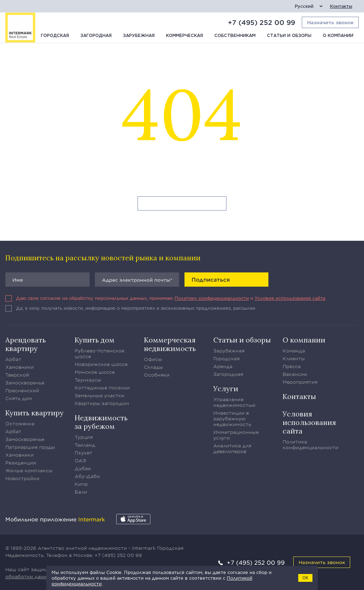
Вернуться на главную (182, 204)
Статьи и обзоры (289, 36)
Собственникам (235, 36)
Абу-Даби (87, 476)
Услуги (226, 389)
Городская (55, 36)
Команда (294, 351)
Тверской (17, 375)
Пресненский (22, 390)
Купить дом (95, 340)
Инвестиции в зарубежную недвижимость (232, 419)
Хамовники (20, 367)
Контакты (341, 6)
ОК (305, 578)
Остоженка (20, 424)
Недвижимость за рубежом (101, 422)
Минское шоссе (95, 372)
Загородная (96, 36)
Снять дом (19, 398)
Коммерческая (184, 36)
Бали (81, 492)
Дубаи (83, 468)
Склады (154, 367)
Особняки (157, 375)
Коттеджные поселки (102, 388)
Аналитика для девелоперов (232, 448)
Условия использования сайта (290, 298)
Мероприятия (300, 382)
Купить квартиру (34, 413)
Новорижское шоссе (101, 364)
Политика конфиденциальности (311, 445)
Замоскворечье (25, 383)
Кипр (81, 484)
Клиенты (294, 358)
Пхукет (84, 453)
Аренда (223, 366)
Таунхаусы (88, 380)
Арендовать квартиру (26, 344)
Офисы (153, 359)
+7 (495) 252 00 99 (261, 22)
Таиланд (85, 445)
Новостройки (22, 478)
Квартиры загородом (102, 403)
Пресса (292, 366)
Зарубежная (139, 36)
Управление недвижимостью (234, 402)
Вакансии (295, 374)
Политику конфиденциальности (212, 298)
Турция (84, 437)
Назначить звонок (322, 562)
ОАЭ (80, 461)
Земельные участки (100, 395)
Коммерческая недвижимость (170, 344)
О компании (338, 36)
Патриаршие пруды (30, 447)
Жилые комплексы (29, 471)
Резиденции (21, 463)
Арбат (13, 359)
